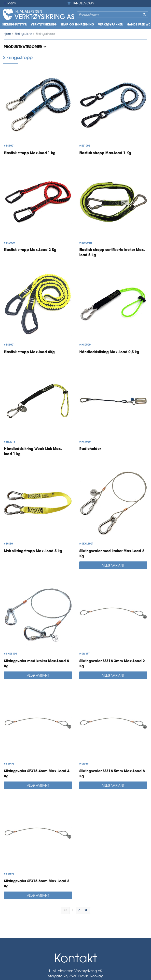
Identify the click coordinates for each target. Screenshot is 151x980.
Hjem (7, 34)
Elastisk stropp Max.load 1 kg (30, 153)
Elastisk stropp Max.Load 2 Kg (30, 250)
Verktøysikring (44, 25)
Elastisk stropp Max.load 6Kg (29, 352)
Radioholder (90, 449)
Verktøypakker (110, 25)
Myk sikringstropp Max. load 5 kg (33, 551)
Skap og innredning (77, 25)
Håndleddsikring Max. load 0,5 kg (109, 352)
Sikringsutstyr (14, 25)
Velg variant (113, 566)
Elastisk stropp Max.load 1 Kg (105, 153)
